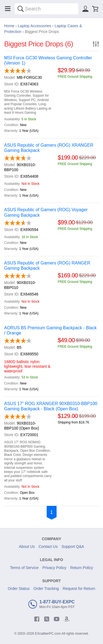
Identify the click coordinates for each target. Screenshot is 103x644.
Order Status (19, 589)
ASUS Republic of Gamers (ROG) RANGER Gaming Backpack (47, 266)
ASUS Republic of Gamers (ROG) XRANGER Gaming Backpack (49, 148)
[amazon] (66, 619)
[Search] (21, 9)
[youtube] (57, 619)
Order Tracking (46, 589)
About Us (27, 547)
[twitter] (47, 619)
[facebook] (37, 619)
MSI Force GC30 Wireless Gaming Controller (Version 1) (48, 60)
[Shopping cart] (95, 9)
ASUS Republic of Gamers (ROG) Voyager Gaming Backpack (46, 212)
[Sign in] (85, 9)
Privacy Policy (54, 568)
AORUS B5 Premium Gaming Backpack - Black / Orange (50, 330)
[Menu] (8, 9)
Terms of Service (24, 568)
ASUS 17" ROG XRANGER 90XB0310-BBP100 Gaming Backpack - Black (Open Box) (51, 406)
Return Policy (82, 568)
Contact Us (48, 547)
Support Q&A (73, 547)
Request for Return (79, 589)
